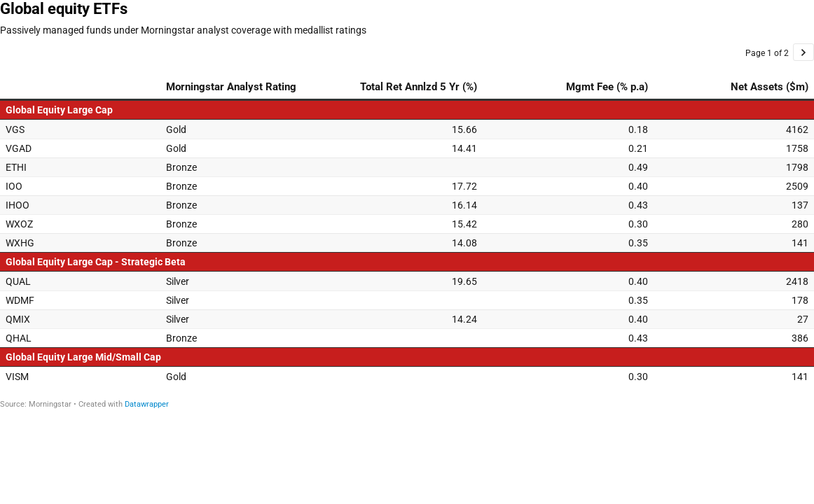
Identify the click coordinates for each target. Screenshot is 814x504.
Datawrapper (147, 404)
